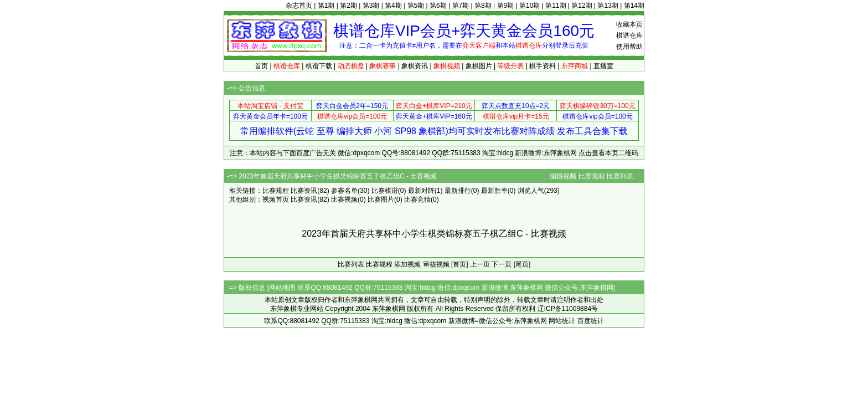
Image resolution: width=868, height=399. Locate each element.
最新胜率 (494, 191)
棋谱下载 (319, 66)
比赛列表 (620, 176)
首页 (261, 66)
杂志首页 (299, 6)
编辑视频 (563, 176)
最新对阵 (421, 191)
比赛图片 (381, 199)
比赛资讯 (304, 191)
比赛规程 (592, 176)
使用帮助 (629, 47)
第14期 (634, 6)
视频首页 (276, 199)
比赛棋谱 (385, 191)
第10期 (529, 6)
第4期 (393, 6)
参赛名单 (344, 191)
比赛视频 (344, 199)
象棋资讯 (415, 66)
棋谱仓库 (629, 35)
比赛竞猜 (417, 199)
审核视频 (436, 264)
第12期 (582, 6)
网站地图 (282, 288)
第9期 (506, 6)
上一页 (480, 264)
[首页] (460, 264)
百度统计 (591, 321)
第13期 (608, 6)
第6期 (438, 6)
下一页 (502, 264)
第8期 (483, 6)
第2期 (348, 6)
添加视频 (407, 264)
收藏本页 (629, 24)
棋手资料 (542, 66)
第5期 (416, 6)
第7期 (461, 6)
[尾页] (522, 264)
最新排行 (458, 191)
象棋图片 (479, 66)
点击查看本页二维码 (608, 153)
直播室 (603, 66)
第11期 (556, 6)
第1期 (326, 6)
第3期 (371, 6)
